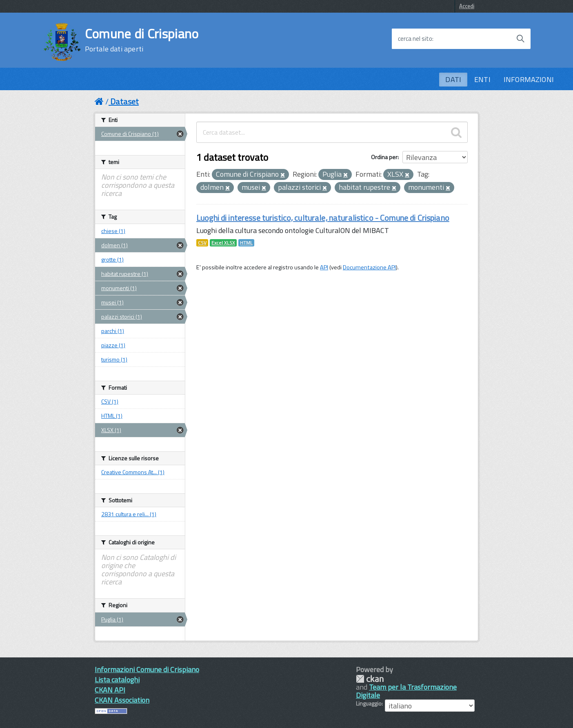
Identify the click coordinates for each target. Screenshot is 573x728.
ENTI (482, 79)
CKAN (370, 679)
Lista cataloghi (117, 680)
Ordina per (384, 157)
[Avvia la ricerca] (520, 39)
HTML (246, 243)
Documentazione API (369, 267)
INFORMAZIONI (529, 79)
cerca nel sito (415, 39)
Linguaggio (369, 704)
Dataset (124, 101)
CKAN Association (122, 700)
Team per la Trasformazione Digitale (406, 691)
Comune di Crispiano (142, 40)
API (324, 267)
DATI (453, 79)
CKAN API (110, 690)
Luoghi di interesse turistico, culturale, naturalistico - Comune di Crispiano (323, 218)
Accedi (467, 6)
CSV (202, 243)
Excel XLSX (223, 243)
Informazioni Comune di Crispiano (147, 669)
